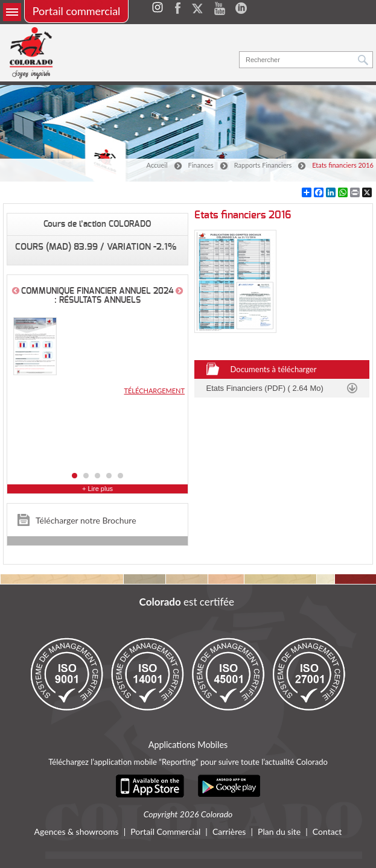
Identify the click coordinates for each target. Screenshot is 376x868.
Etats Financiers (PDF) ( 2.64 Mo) (265, 388)
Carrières (229, 832)
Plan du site (279, 832)
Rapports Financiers (263, 165)
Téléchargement (154, 391)
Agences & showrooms (77, 832)
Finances (201, 165)
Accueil (157, 165)
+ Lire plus (97, 489)
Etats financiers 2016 (343, 165)
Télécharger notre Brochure (86, 520)
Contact (327, 832)
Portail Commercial (165, 832)
